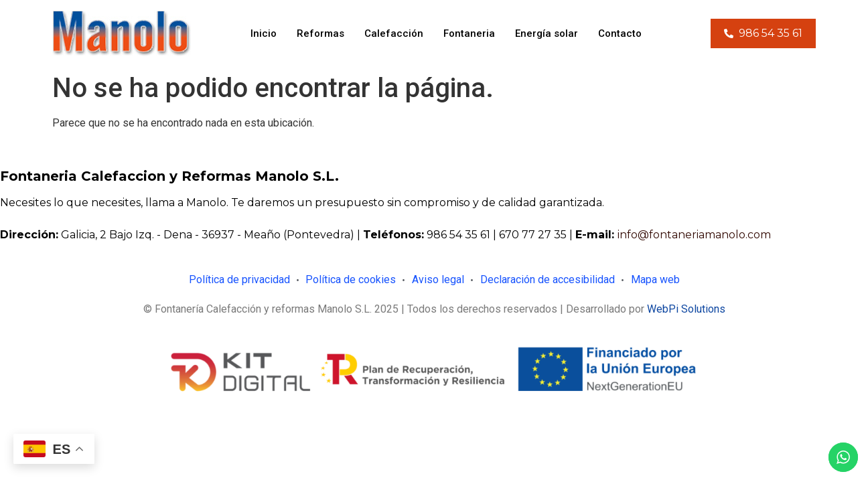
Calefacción (394, 33)
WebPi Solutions (686, 309)
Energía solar (547, 33)
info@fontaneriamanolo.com (694, 235)
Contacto (620, 33)
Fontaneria (469, 33)
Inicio (264, 33)
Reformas (320, 33)
